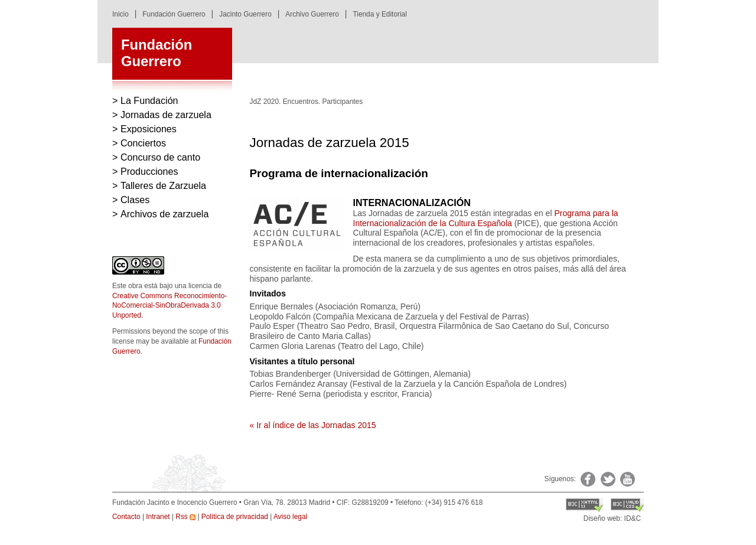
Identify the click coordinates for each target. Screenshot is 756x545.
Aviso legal (290, 517)
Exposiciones (149, 129)
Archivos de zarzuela (164, 214)
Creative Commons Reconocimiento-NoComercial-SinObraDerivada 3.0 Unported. (170, 306)
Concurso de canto (160, 157)
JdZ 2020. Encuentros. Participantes (307, 102)
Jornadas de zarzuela (166, 115)
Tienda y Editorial (379, 14)
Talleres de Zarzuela (163, 185)
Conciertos (143, 143)
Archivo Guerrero (312, 14)
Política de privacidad (235, 517)
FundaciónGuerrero (157, 53)
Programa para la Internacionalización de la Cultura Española (486, 218)
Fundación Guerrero (174, 14)
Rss (185, 517)
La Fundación (149, 100)
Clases (135, 200)
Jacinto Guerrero (245, 14)
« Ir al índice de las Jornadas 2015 (313, 425)
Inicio (120, 14)
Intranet (158, 517)
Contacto (126, 517)
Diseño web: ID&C (612, 518)
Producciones (149, 171)
